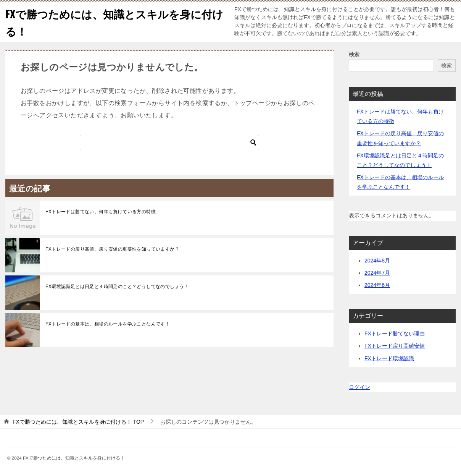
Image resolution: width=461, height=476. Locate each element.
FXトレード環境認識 (389, 358)
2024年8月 (377, 261)
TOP (78, 422)
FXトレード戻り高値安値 (395, 346)
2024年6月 (377, 285)
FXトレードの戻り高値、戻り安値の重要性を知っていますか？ (112, 249)
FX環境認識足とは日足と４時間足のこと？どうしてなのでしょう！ (117, 287)
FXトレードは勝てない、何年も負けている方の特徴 (101, 212)
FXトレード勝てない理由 (395, 334)
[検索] (169, 142)
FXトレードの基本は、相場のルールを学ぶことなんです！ (108, 324)
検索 (354, 54)
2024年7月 (377, 273)
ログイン (359, 387)
